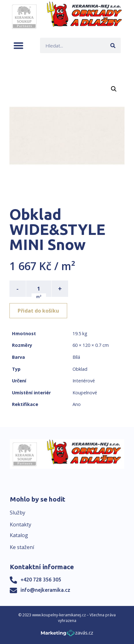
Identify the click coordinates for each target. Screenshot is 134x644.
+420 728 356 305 (41, 580)
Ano (77, 404)
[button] (18, 45)
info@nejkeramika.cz (45, 590)
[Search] (113, 45)
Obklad (80, 369)
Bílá (76, 357)
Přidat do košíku (38, 311)
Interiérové (84, 381)
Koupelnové (85, 393)
